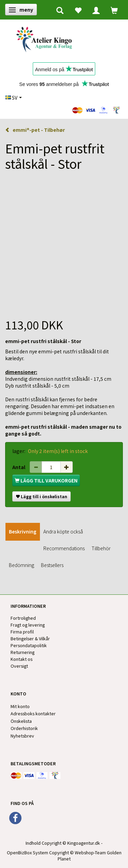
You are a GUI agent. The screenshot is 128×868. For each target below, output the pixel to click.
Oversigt (19, 666)
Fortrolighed (23, 618)
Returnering (23, 652)
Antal (19, 467)
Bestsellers (52, 565)
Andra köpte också (63, 531)
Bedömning (22, 565)
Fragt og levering (28, 625)
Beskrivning (23, 531)
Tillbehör (101, 548)
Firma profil (22, 632)
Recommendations (64, 548)
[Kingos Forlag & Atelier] (47, 38)
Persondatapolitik (29, 645)
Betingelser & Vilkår (30, 638)
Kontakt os (22, 659)
